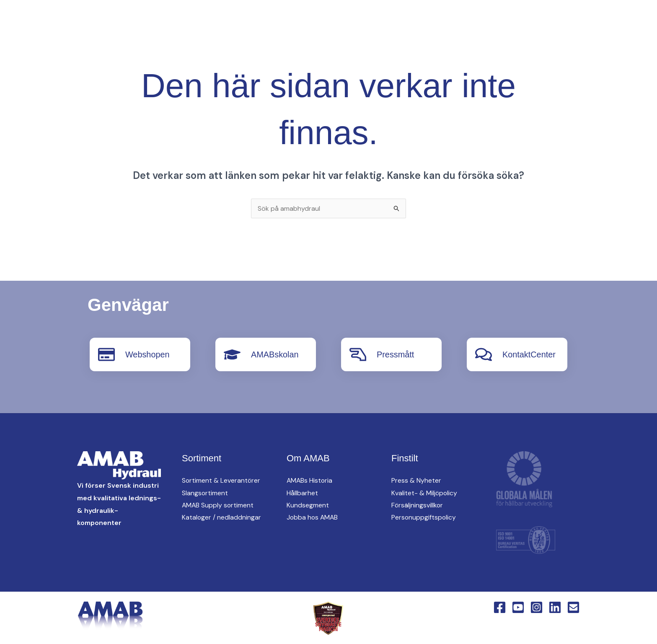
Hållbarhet (302, 493)
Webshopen (147, 354)
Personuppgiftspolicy (424, 518)
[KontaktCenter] (484, 354)
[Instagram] (140, 22)
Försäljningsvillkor (418, 505)
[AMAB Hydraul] (53, 21)
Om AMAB (496, 21)
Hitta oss (445, 21)
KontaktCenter (556, 21)
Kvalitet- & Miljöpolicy (425, 493)
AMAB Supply (354, 21)
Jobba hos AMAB (313, 518)
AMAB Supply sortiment (218, 505)
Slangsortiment (205, 493)
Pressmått (396, 354)
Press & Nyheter (416, 480)
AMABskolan (275, 354)
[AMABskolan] (232, 354)
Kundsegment (308, 505)
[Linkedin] (157, 22)
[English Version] (173, 22)
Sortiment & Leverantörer (221, 480)
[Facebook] (106, 22)
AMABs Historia (310, 480)
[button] (311, 22)
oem (402, 21)
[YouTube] (123, 22)
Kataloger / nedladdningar (222, 518)
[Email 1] (573, 607)
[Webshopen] (106, 354)
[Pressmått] (358, 354)
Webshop (617, 21)
